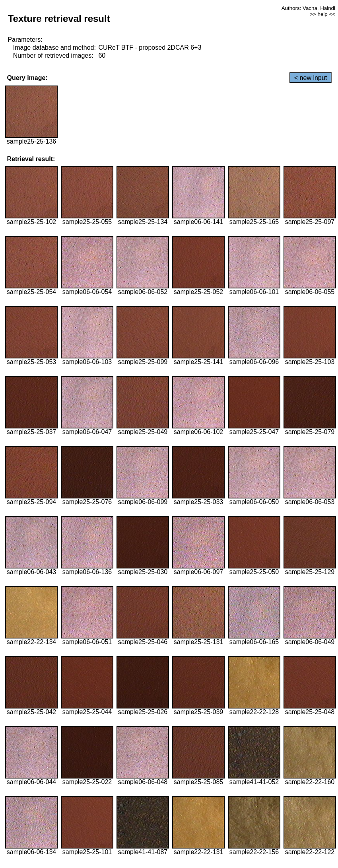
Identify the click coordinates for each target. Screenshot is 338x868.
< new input (311, 78)
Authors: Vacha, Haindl (308, 8)
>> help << (322, 14)
